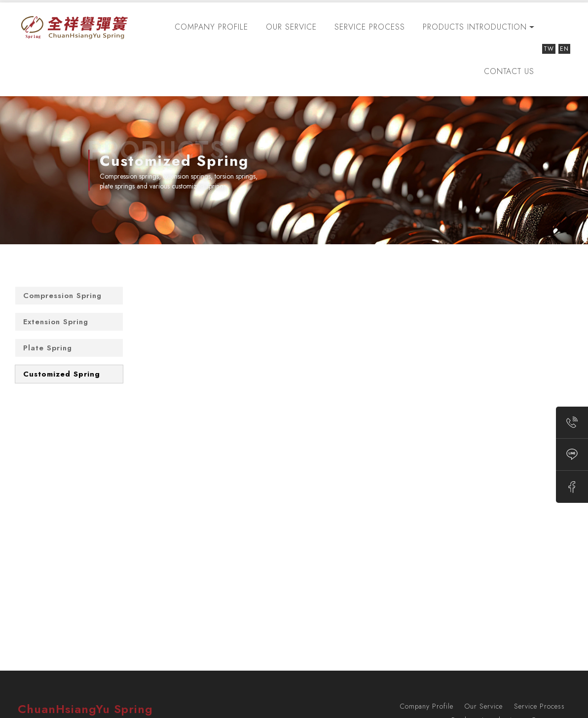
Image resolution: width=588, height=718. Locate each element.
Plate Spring (48, 348)
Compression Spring (62, 296)
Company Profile (211, 27)
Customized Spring (62, 374)
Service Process (370, 27)
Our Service (291, 27)
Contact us (509, 71)
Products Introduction (475, 27)
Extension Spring (56, 322)
